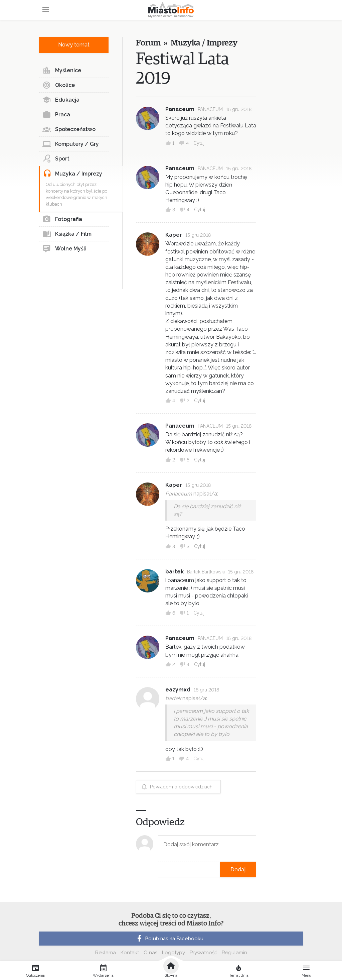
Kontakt (130, 953)
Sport (56, 159)
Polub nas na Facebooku (169, 939)
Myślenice (62, 71)
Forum (148, 43)
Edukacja (61, 100)
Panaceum (180, 109)
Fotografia (62, 219)
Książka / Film (67, 234)
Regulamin (234, 953)
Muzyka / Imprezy (73, 174)
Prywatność (203, 953)
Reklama (106, 953)
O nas (150, 953)
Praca (56, 115)
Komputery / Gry (71, 144)
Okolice (59, 85)
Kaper (174, 235)
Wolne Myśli (64, 249)
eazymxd (178, 690)
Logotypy (174, 953)
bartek (175, 572)
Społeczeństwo (69, 129)
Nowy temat (74, 45)
